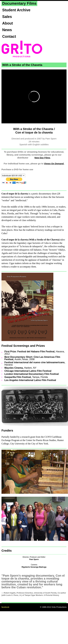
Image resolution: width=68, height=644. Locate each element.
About (8, 23)
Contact (9, 36)
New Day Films (42, 158)
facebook (5, 607)
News (7, 30)
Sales (7, 17)
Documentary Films (19, 3)
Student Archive (16, 10)
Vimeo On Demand (54, 164)
